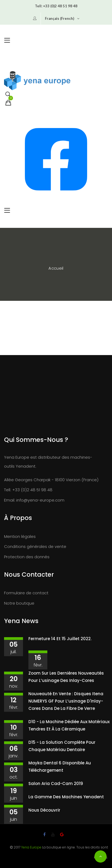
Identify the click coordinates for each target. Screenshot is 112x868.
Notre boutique (19, 603)
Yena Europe (31, 847)
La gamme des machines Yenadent (66, 797)
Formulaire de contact (26, 593)
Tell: (39, 6)
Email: (10, 500)
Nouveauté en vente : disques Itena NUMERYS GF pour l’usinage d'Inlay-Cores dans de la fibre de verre (66, 701)
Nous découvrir (44, 810)
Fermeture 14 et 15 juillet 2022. (60, 639)
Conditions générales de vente (35, 546)
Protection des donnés (27, 557)
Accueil (56, 268)
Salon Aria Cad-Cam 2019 (56, 784)
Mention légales (20, 536)
